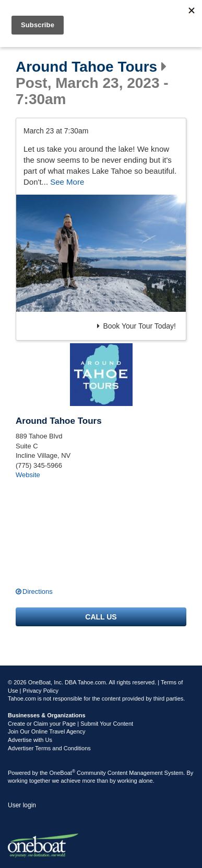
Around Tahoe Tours (86, 67)
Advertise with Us (30, 740)
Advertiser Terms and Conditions (49, 748)
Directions (38, 591)
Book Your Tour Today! (136, 326)
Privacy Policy (41, 691)
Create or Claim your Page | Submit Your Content (70, 724)
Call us (101, 617)
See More (67, 182)
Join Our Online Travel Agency (47, 731)
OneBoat (63, 773)
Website (28, 475)
